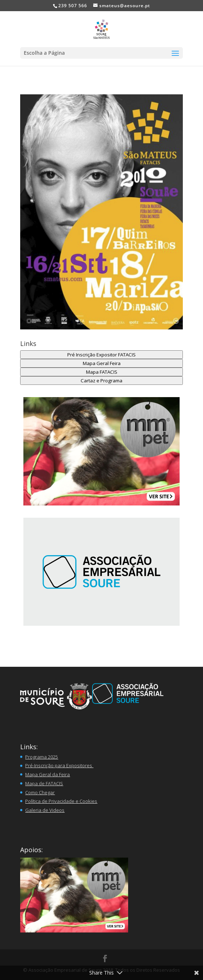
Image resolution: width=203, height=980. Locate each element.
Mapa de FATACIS (44, 783)
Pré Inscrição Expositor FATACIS (101, 355)
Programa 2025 (42, 757)
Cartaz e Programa (101, 381)
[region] (101, 572)
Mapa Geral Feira (102, 363)
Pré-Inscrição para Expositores (59, 765)
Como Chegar (40, 792)
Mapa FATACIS (102, 372)
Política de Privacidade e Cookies (61, 801)
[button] (101, 451)
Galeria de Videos (45, 810)
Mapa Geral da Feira (48, 774)
